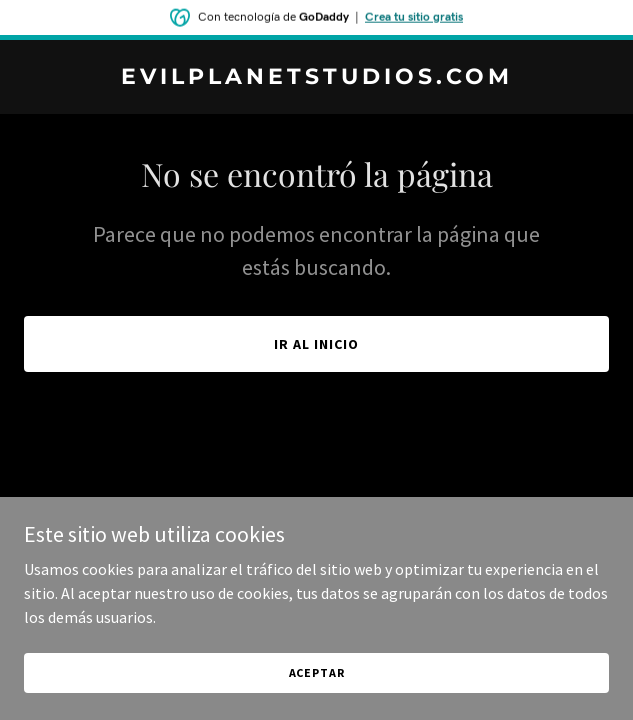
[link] (316, 78)
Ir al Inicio (316, 344)
